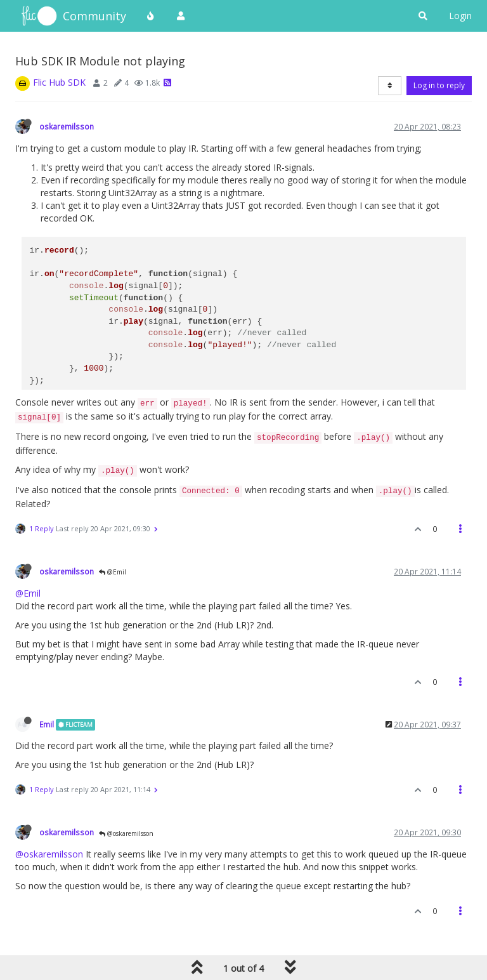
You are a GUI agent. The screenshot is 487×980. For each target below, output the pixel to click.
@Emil (113, 572)
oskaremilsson (67, 126)
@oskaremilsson (126, 833)
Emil (47, 724)
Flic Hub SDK (59, 82)
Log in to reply (439, 85)
